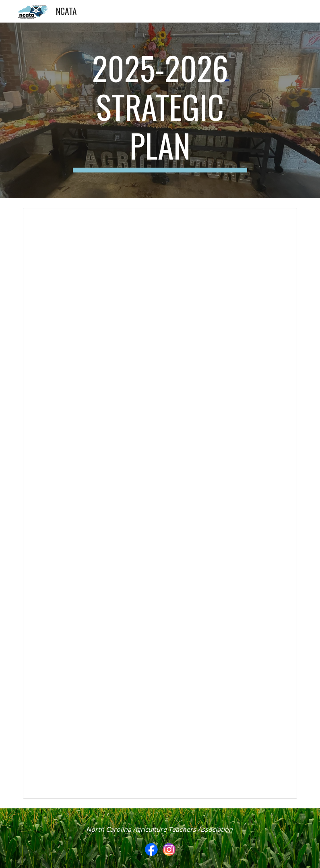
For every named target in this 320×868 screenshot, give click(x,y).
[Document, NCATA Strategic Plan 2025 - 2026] (160, 503)
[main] (160, 110)
